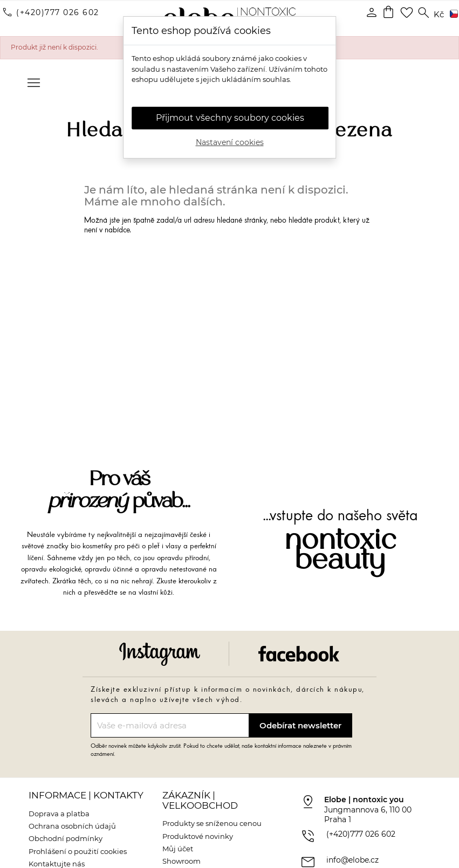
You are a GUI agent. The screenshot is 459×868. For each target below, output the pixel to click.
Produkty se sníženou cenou (212, 823)
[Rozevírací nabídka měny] (439, 15)
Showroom (181, 861)
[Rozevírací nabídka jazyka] (452, 15)
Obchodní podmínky (66, 838)
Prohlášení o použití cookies (78, 851)
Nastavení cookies (230, 142)
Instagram (160, 654)
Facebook (299, 654)
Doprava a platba (59, 814)
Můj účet (178, 849)
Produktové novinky (198, 836)
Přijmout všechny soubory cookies (230, 118)
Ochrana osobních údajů (72, 826)
